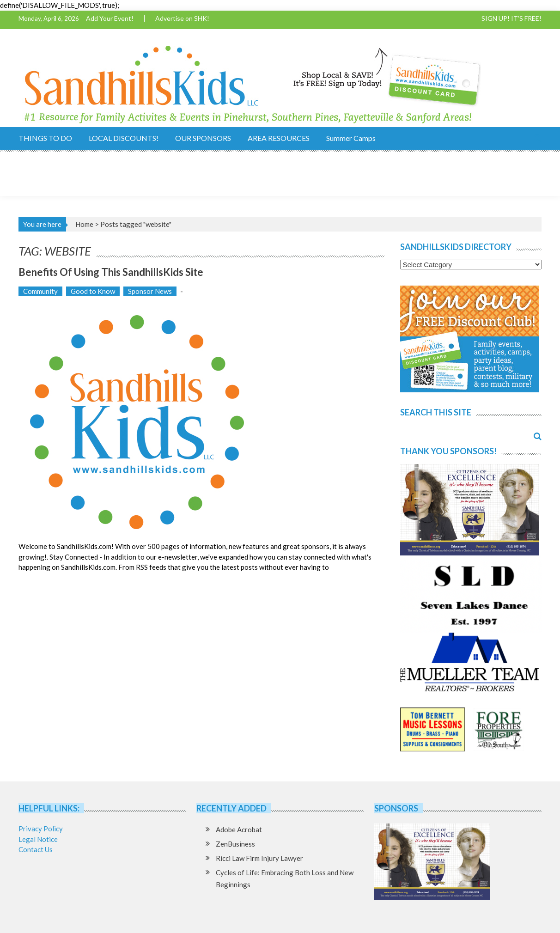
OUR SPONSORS (203, 138)
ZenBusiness (235, 844)
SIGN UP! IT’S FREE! (511, 18)
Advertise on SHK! (182, 18)
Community (40, 291)
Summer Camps (351, 138)
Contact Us (36, 849)
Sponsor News (150, 291)
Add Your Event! (110, 18)
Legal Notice (38, 839)
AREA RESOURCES (279, 138)
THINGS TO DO (45, 138)
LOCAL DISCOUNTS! (124, 138)
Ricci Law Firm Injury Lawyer (259, 858)
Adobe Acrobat (239, 829)
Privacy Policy (41, 829)
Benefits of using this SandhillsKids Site (111, 272)
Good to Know (93, 291)
